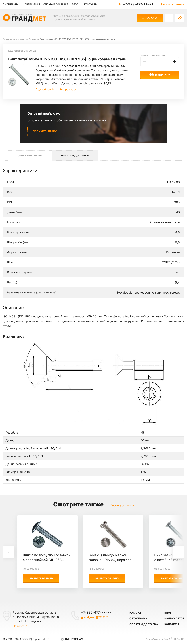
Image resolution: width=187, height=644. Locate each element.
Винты (32, 39)
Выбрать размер (41, 578)
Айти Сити (176, 639)
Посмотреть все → (122, 505)
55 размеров (162, 569)
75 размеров (31, 569)
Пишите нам (74, 639)
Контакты (172, 624)
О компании (139, 618)
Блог (168, 613)
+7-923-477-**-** (138, 4)
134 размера (97, 569)
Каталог (150, 18)
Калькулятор (174, 618)
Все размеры (68, 89)
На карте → (20, 626)
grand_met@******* (95, 617)
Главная (7, 39)
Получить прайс (45, 131)
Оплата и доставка (144, 624)
